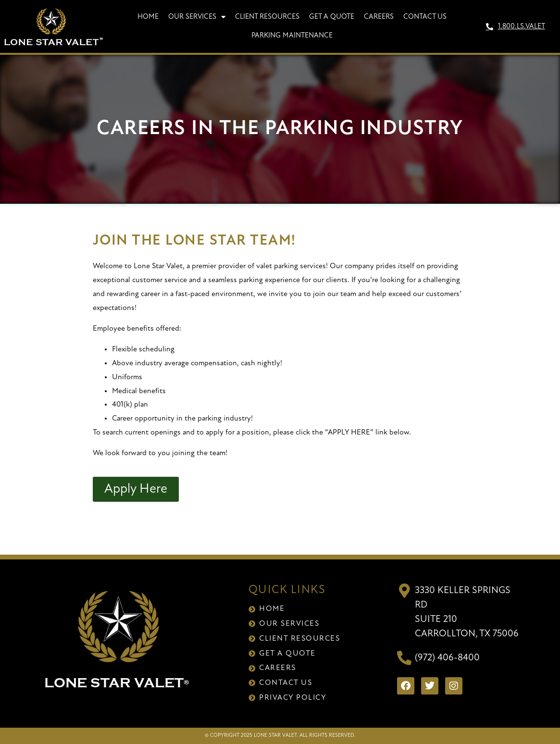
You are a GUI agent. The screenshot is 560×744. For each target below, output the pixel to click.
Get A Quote (332, 17)
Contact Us (425, 17)
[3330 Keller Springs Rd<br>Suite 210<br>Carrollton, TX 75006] (404, 591)
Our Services (197, 17)
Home (148, 17)
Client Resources (267, 17)
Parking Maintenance (292, 36)
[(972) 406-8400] (404, 658)
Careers (379, 17)
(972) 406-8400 (447, 658)
